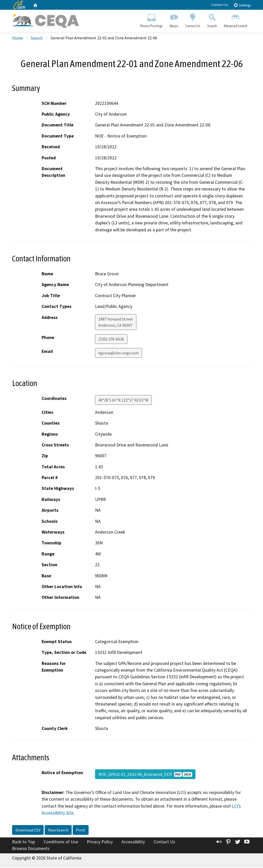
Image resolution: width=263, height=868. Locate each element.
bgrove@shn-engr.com (119, 353)
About (174, 20)
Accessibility (133, 842)
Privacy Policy (100, 842)
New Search (58, 830)
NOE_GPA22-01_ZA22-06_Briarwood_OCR (145, 774)
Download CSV (28, 830)
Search (212, 20)
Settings (242, 5)
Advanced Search (236, 20)
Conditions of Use (61, 842)
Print (81, 830)
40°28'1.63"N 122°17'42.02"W (123, 400)
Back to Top (24, 842)
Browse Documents (31, 849)
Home (17, 38)
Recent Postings (151, 20)
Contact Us (220, 5)
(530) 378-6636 (111, 339)
